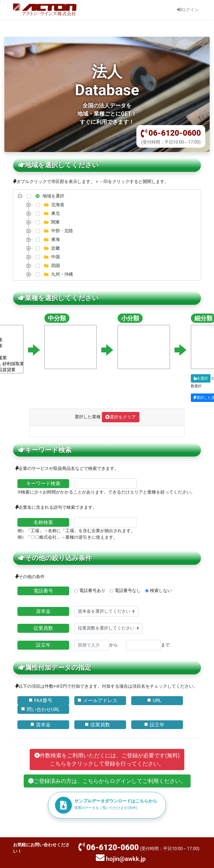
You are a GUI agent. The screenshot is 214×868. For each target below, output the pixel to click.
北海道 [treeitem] (49, 205)
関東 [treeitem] (47, 222)
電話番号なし (128, 590)
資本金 (43, 611)
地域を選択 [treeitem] (44, 196)
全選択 (201, 378)
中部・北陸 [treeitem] (53, 231)
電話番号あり (92, 590)
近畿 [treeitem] (47, 248)
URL (157, 700)
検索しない (161, 590)
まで (148, 645)
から (96, 645)
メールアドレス (100, 700)
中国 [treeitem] (47, 257)
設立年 (43, 645)
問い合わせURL (43, 709)
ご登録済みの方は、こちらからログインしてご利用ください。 (107, 781)
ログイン (188, 10)
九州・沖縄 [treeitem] (53, 274)
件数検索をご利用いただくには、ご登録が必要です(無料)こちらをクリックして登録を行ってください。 (107, 759)
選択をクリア (121, 417)
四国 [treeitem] (47, 266)
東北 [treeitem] (47, 213)
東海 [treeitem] (47, 240)
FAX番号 (43, 700)
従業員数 (43, 628)
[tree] (107, 235)
